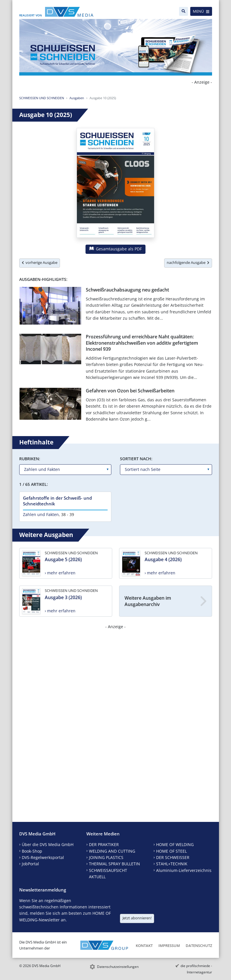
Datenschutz (199, 946)
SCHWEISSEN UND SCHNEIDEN (42, 98)
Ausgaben (77, 98)
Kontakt (144, 946)
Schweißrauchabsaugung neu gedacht (127, 290)
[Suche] (184, 11)
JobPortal (30, 864)
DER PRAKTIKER (104, 844)
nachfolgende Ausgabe (188, 262)
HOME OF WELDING (175, 844)
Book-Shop (32, 851)
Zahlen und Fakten (41, 514)
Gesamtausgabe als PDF (115, 249)
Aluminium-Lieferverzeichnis (184, 870)
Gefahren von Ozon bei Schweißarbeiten (130, 391)
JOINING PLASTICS (106, 857)
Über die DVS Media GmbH (48, 844)
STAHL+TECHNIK (172, 864)
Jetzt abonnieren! (137, 918)
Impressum (169, 946)
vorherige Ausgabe (40, 262)
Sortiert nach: (136, 459)
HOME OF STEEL (171, 851)
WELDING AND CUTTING (112, 851)
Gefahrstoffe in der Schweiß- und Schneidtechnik (57, 501)
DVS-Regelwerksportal (43, 857)
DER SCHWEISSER (173, 857)
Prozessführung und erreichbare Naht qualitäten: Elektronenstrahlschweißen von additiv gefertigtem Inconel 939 (142, 343)
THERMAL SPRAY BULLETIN (114, 864)
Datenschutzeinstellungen (118, 967)
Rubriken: (30, 459)
